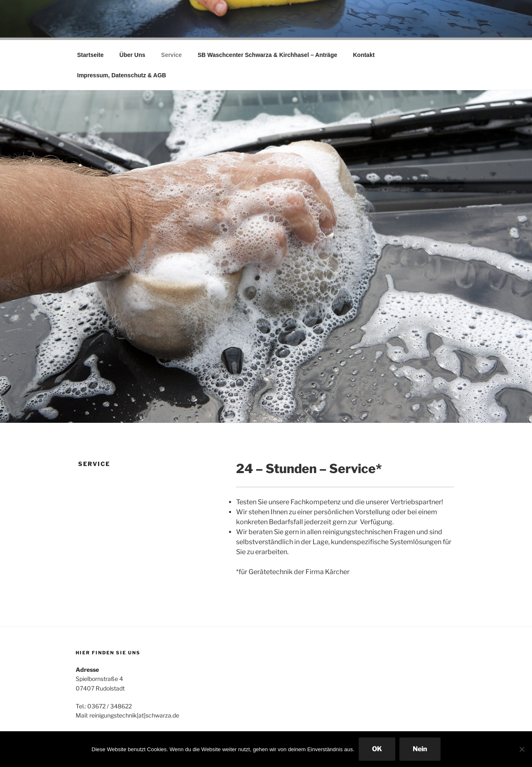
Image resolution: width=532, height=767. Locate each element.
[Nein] (522, 749)
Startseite (91, 55)
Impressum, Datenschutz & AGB (122, 75)
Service (172, 55)
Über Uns (132, 55)
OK (377, 749)
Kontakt (364, 55)
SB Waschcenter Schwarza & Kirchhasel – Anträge (267, 55)
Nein (420, 749)
